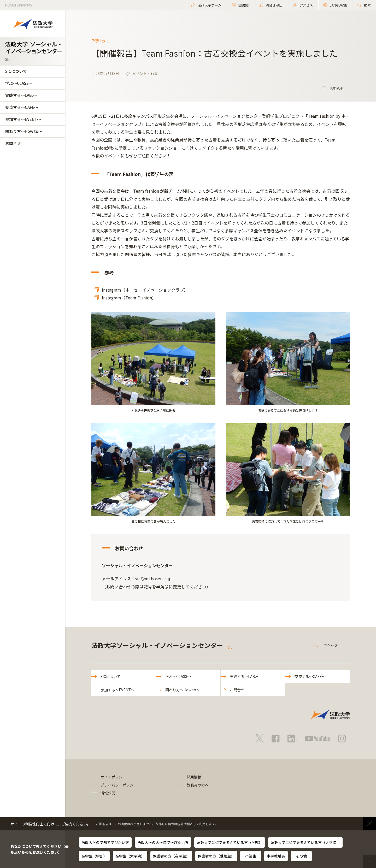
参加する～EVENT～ (23, 119)
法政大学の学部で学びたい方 (105, 842)
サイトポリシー (113, 777)
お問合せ (13, 143)
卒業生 (251, 856)
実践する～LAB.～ (21, 95)
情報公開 (108, 793)
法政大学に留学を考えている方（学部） (230, 842)
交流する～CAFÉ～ (22, 107)
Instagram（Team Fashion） (129, 298)
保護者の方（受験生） (216, 856)
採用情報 (194, 777)
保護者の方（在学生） (171, 856)
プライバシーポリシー (119, 785)
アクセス (331, 646)
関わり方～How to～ (24, 131)
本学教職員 (276, 856)
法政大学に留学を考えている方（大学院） (305, 842)
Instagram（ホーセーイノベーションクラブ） (145, 290)
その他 (301, 856)
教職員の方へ (198, 785)
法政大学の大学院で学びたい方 (163, 842)
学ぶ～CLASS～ (19, 83)
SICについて (16, 71)
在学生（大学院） (130, 856)
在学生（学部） (94, 856)
